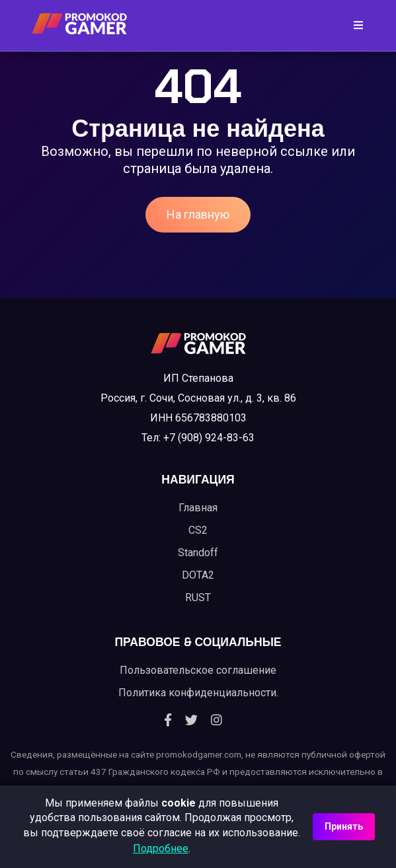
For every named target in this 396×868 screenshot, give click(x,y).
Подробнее (161, 849)
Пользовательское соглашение (198, 670)
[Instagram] (217, 721)
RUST (198, 597)
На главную (198, 214)
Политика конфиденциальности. (198, 693)
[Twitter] (191, 721)
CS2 (198, 530)
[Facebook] (168, 721)
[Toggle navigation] (354, 25)
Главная (198, 508)
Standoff (198, 553)
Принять (344, 826)
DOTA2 (198, 575)
